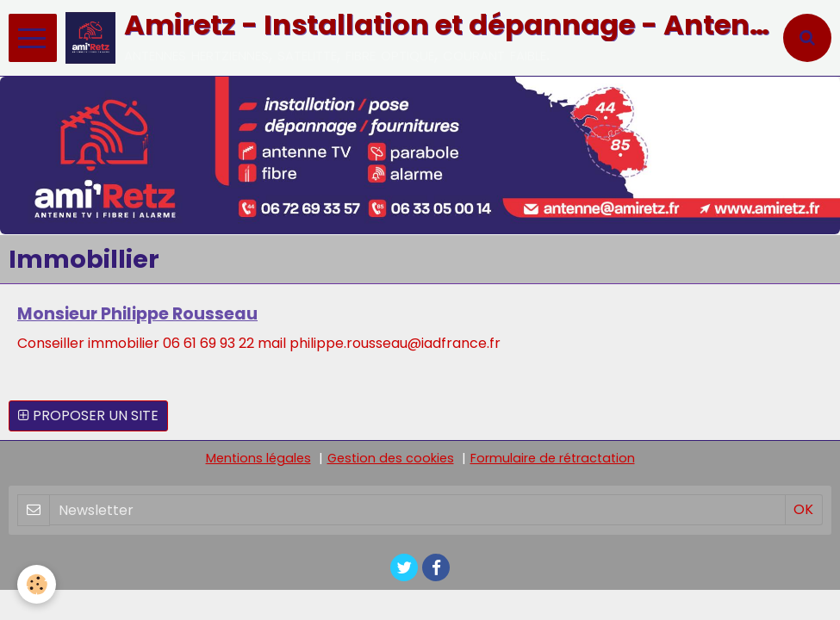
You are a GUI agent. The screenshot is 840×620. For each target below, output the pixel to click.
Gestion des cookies (391, 458)
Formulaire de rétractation (553, 458)
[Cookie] (37, 584)
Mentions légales (258, 458)
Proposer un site (88, 415)
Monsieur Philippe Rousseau (137, 314)
